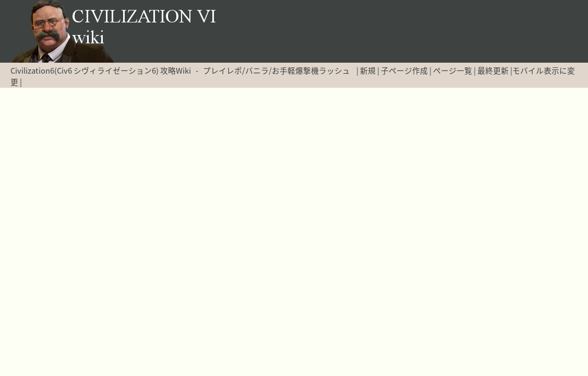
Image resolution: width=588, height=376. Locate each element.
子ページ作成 (404, 70)
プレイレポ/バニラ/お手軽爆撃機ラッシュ (277, 70)
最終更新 (493, 70)
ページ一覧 (453, 70)
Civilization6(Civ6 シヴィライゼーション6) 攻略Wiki (101, 70)
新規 (368, 70)
